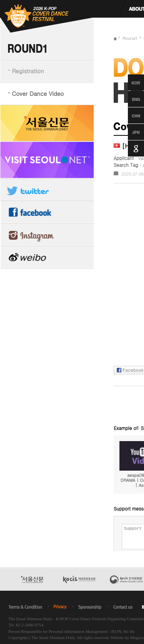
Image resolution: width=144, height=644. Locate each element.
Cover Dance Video (38, 93)
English (129, 99)
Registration (28, 71)
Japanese (129, 132)
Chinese (129, 115)
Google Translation (129, 148)
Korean (129, 82)
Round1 (130, 38)
